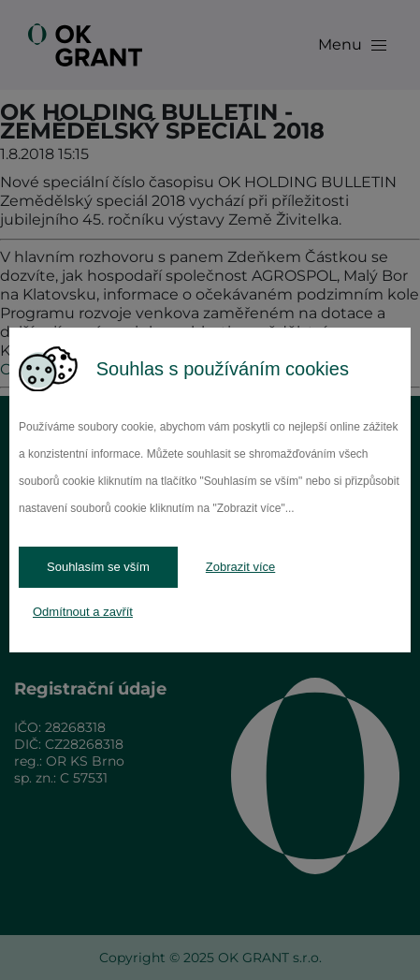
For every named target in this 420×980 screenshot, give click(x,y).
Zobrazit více (240, 567)
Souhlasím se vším (98, 567)
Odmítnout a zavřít (83, 612)
